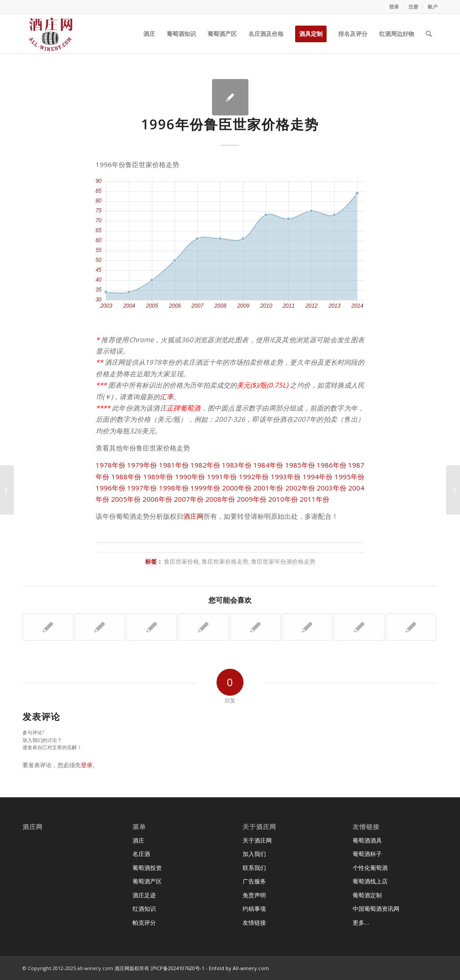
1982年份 (205, 465)
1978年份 (111, 465)
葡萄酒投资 (147, 868)
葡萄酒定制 (367, 895)
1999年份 (205, 488)
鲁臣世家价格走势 (225, 561)
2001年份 (268, 488)
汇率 (167, 397)
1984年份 (268, 465)
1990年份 (190, 477)
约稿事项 (254, 909)
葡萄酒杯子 (367, 854)
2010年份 (283, 499)
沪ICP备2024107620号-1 (177, 968)
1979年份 (142, 465)
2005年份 (126, 499)
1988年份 (126, 477)
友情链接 (254, 923)
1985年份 (300, 465)
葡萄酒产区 (147, 881)
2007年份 (189, 499)
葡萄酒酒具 (367, 840)
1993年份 (286, 477)
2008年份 (220, 499)
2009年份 (252, 499)
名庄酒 (141, 854)
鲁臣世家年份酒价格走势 (283, 561)
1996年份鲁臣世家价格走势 (230, 124)
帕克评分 (144, 923)
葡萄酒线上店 (370, 881)
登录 (394, 7)
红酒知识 (144, 909)
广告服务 (254, 881)
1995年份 (350, 477)
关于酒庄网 (257, 840)
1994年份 (318, 477)
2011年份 (314, 499)
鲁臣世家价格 (181, 561)
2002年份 (300, 488)
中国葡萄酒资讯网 (376, 909)
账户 (433, 7)
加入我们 (254, 854)
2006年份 (157, 499)
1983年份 (237, 465)
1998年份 (174, 488)
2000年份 (237, 488)
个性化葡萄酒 (370, 868)
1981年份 (174, 465)
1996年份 (111, 488)
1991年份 (222, 477)
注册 (413, 7)
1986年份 (332, 465)
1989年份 (158, 477)
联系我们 (254, 868)
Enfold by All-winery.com (239, 968)
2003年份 (332, 488)
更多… (361, 923)
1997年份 (142, 488)
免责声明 (254, 895)
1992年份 (254, 477)
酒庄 (138, 840)
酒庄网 (193, 516)
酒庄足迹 (144, 895)
